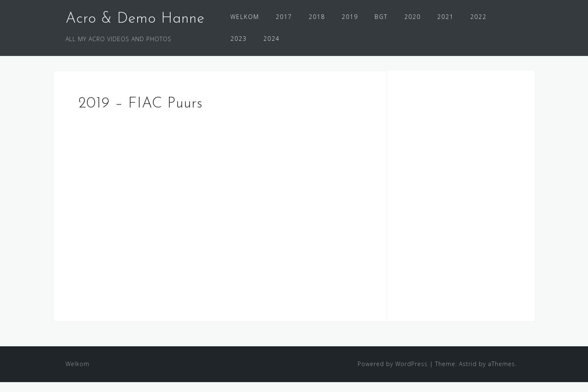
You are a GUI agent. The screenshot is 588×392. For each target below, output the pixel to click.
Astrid (468, 374)
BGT (381, 17)
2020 (412, 17)
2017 (284, 17)
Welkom (77, 374)
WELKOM (245, 17)
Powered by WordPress (393, 374)
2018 (317, 17)
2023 (239, 38)
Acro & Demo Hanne (135, 19)
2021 (445, 17)
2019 (350, 17)
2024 (272, 38)
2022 (478, 17)
